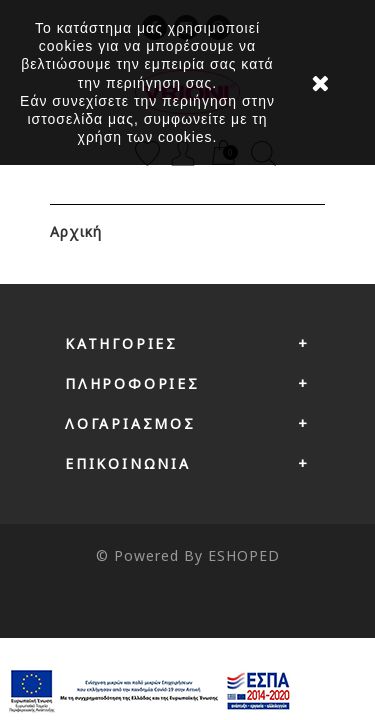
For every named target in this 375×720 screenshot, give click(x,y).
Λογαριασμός (130, 423)
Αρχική (76, 231)
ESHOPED (244, 555)
